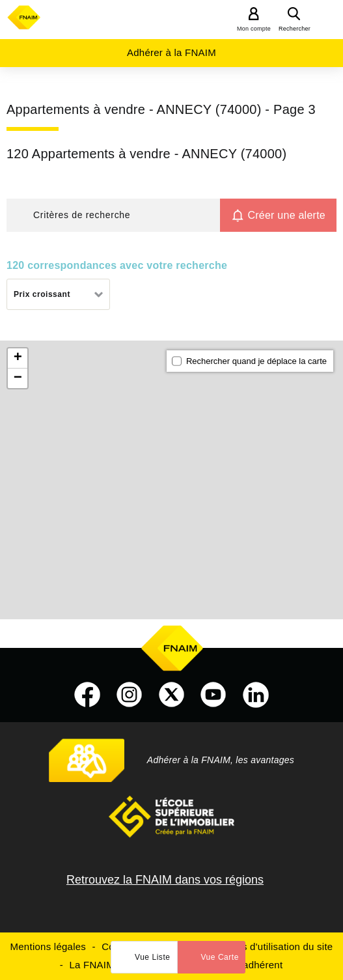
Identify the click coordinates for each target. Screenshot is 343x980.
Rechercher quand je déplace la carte (256, 361)
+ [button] (18, 358)
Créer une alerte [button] (286, 215)
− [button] (18, 378)
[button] (113, 215)
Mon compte (254, 29)
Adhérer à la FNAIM (171, 52)
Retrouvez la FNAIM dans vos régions (165, 880)
